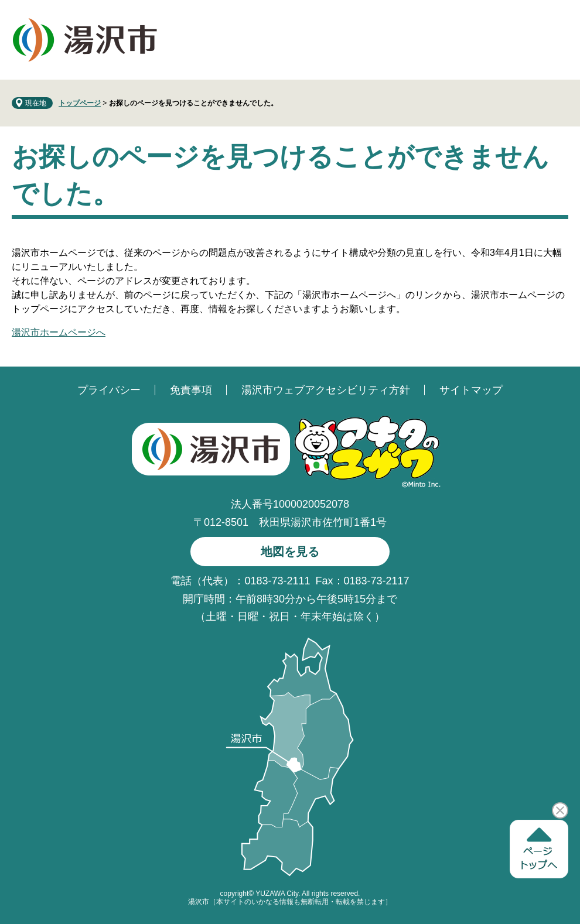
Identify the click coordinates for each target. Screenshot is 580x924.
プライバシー (109, 390)
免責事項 (191, 390)
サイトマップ (471, 390)
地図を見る (290, 552)
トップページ (80, 103)
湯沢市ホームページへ (59, 332)
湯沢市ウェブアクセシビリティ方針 (326, 390)
